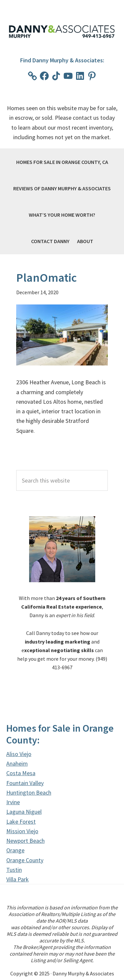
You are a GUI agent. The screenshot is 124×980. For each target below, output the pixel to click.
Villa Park (18, 879)
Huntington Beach (29, 792)
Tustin (14, 870)
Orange (15, 850)
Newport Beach (25, 841)
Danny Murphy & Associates (62, 32)
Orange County (25, 860)
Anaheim (17, 763)
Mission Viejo (22, 831)
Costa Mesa (21, 773)
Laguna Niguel (24, 812)
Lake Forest (21, 822)
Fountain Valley (25, 783)
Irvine (13, 802)
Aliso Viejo (19, 754)
